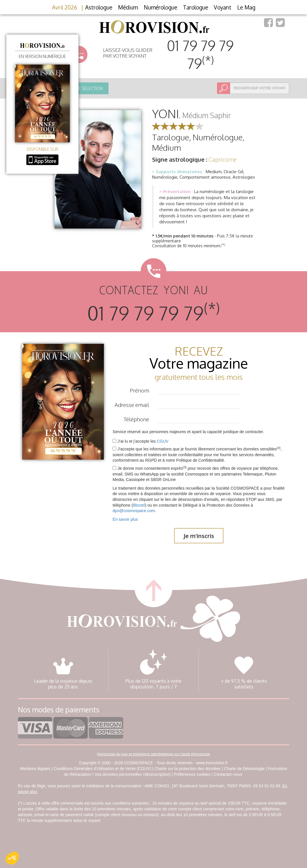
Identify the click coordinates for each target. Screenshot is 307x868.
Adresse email (132, 405)
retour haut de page (154, 588)
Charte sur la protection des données (188, 769)
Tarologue (195, 7)
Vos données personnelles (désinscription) (133, 774)
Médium (128, 7)
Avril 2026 (64, 7)
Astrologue (99, 7)
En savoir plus (125, 519)
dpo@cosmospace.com (134, 511)
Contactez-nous (228, 774)
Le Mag (246, 7)
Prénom (140, 390)
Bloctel (139, 505)
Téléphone (136, 419)
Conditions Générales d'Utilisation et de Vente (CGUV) (102, 769)
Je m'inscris (199, 536)
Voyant (223, 7)
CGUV (162, 441)
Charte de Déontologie (244, 769)
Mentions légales (35, 769)
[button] (12, 858)
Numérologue (160, 7)
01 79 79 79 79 (200, 54)
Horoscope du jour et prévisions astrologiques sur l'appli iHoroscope (153, 754)
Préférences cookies (192, 774)
